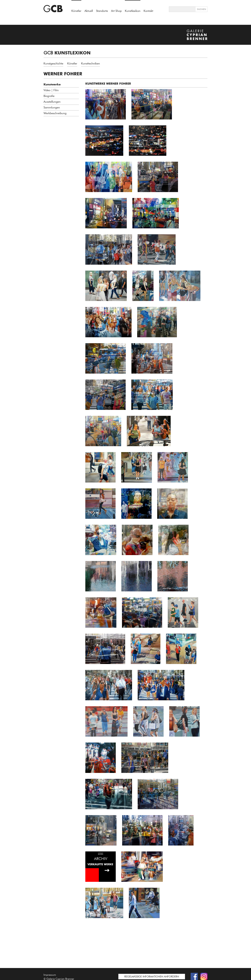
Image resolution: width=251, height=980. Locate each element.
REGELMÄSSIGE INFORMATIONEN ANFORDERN (152, 977)
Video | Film (51, 90)
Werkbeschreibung (55, 113)
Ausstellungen (52, 102)
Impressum (50, 975)
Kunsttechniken (91, 63)
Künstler (72, 63)
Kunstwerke (52, 84)
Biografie (49, 96)
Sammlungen (52, 107)
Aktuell (89, 11)
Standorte (102, 11)
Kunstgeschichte (53, 63)
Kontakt (148, 11)
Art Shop (116, 11)
